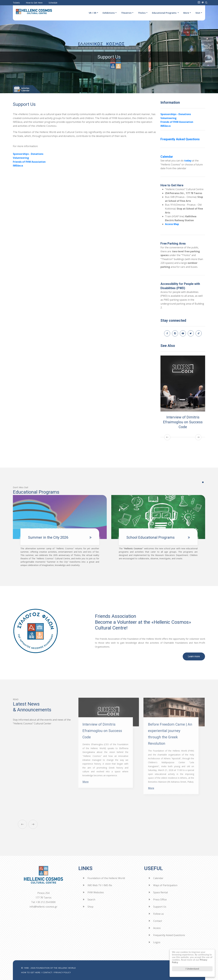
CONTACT (47, 972)
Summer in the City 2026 (48, 537)
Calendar (167, 157)
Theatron (126, 13)
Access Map (172, 224)
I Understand (192, 969)
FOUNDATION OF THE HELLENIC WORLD (56, 968)
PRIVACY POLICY (63, 972)
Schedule (53, 3)
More (186, 13)
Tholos (142, 13)
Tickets (16, 3)
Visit (198, 13)
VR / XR (92, 13)
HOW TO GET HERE (31, 972)
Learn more (194, 656)
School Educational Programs (150, 537)
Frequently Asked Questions (180, 139)
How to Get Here (34, 3)
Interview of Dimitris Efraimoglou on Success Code (183, 422)
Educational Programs (165, 13)
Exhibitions (109, 13)
